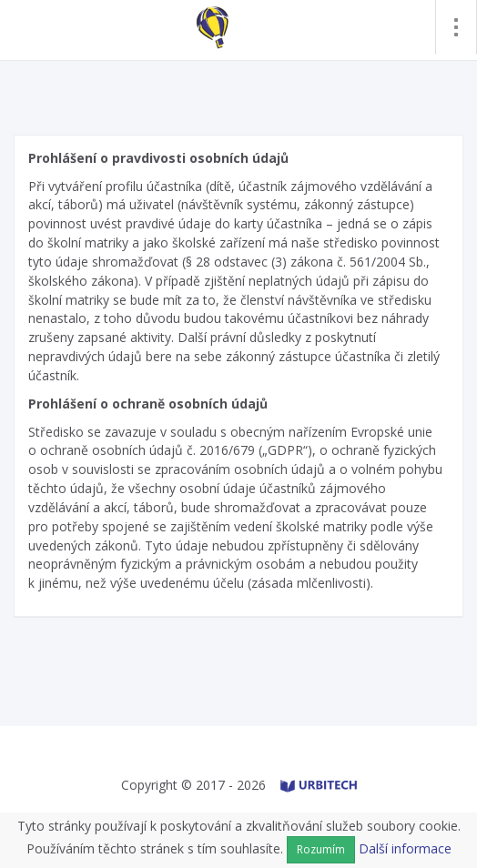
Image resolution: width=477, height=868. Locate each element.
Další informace (405, 848)
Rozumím (321, 849)
